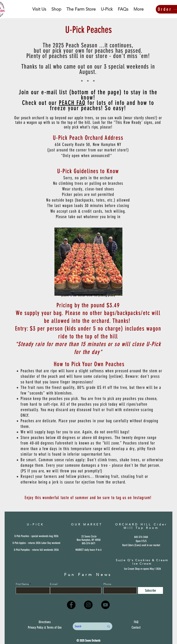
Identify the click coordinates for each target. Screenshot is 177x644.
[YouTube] (105, 605)
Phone (107, 584)
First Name (22, 584)
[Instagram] (88, 605)
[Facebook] (71, 605)
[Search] (87, 626)
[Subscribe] (150, 590)
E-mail (54, 584)
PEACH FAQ (72, 103)
